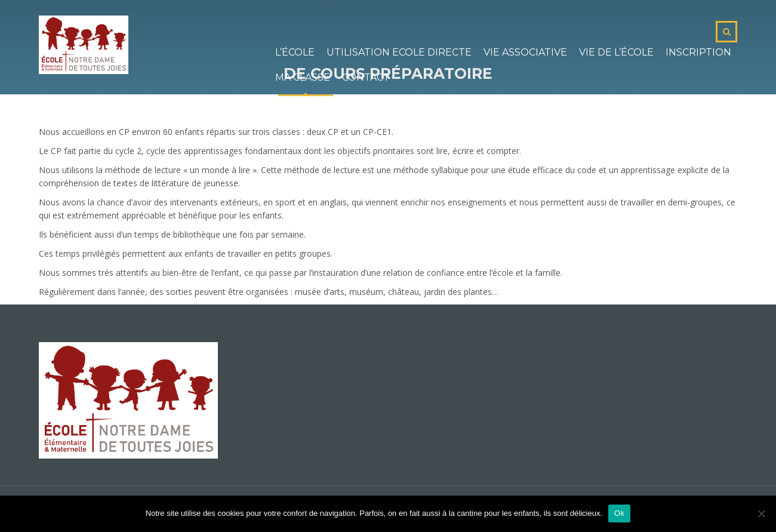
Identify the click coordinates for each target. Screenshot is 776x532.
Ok (619, 513)
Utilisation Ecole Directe (399, 52)
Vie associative (525, 52)
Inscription (698, 52)
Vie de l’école (616, 52)
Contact (366, 77)
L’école (295, 52)
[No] (761, 513)
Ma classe (303, 77)
